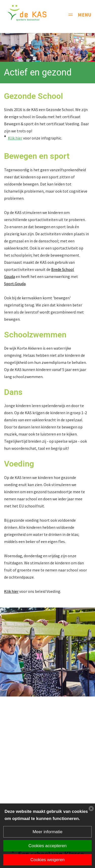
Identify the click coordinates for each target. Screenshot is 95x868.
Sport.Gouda (15, 284)
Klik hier (15, 138)
